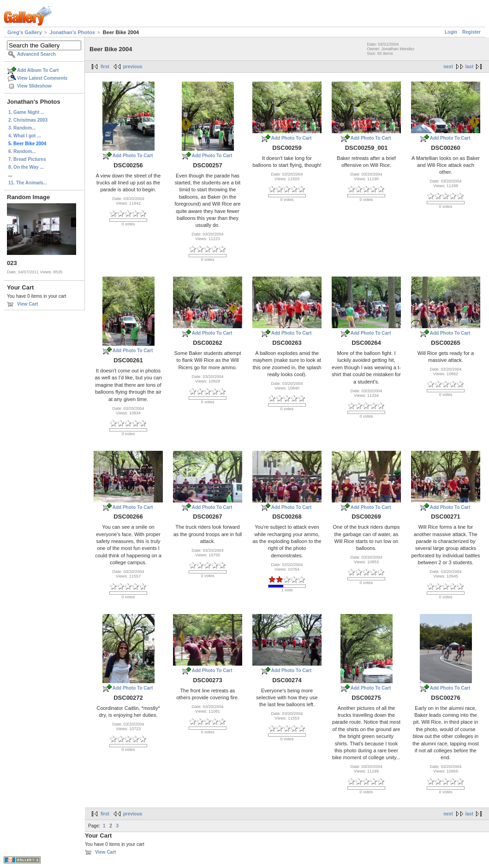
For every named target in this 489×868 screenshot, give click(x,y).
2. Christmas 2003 (28, 120)
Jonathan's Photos (72, 32)
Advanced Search (36, 54)
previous (133, 67)
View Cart (27, 304)
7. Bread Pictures (27, 159)
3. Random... (22, 128)
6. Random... (22, 151)
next (448, 67)
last (469, 67)
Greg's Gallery (25, 32)
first (105, 67)
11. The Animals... (28, 183)
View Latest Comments (42, 78)
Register (471, 32)
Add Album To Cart (38, 70)
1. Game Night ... (26, 112)
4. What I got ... (25, 136)
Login (451, 32)
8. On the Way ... (26, 167)
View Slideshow (34, 86)
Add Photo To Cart (133, 156)
